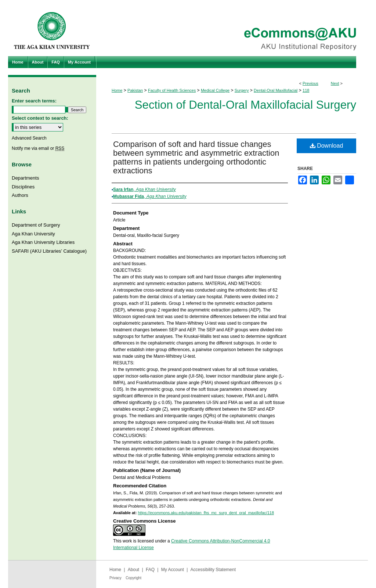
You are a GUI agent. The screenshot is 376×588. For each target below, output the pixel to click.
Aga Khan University (33, 234)
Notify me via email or (38, 148)
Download (327, 146)
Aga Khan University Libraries (43, 242)
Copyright (133, 578)
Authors (20, 195)
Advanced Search (29, 138)
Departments (25, 178)
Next (335, 83)
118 (306, 90)
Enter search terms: (34, 101)
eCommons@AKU (232, 28)
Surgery (242, 90)
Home (117, 90)
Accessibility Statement (213, 570)
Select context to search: (40, 118)
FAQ (150, 570)
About (133, 570)
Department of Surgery (36, 225)
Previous (310, 83)
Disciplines (23, 187)
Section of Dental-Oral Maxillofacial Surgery (245, 105)
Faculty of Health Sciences (172, 90)
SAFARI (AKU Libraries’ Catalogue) (49, 251)
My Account (173, 570)
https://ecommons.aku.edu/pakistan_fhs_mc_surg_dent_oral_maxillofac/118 (206, 513)
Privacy (115, 578)
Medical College (215, 90)
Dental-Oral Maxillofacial (276, 90)
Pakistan (135, 90)
